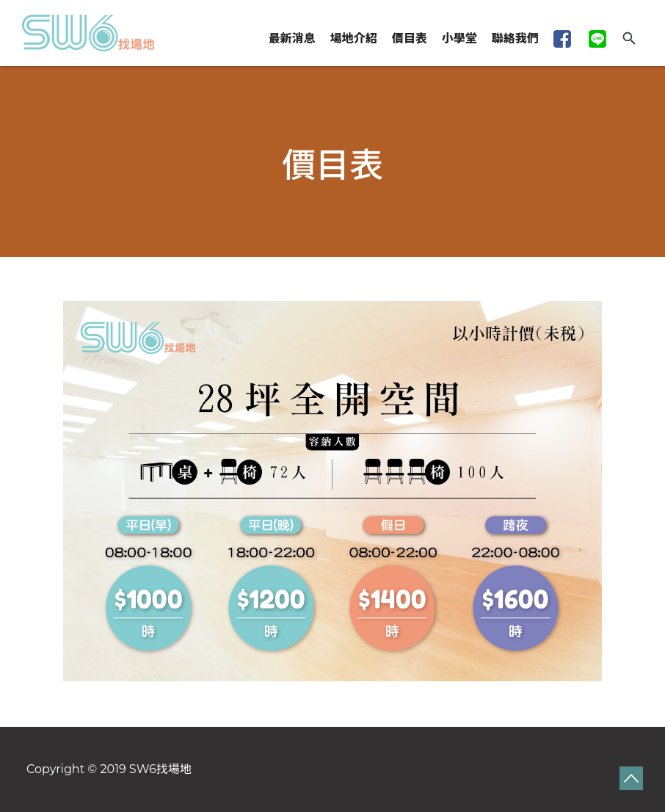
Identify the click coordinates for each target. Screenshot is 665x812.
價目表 (410, 39)
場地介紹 (354, 39)
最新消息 (292, 39)
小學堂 (459, 39)
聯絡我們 (515, 39)
